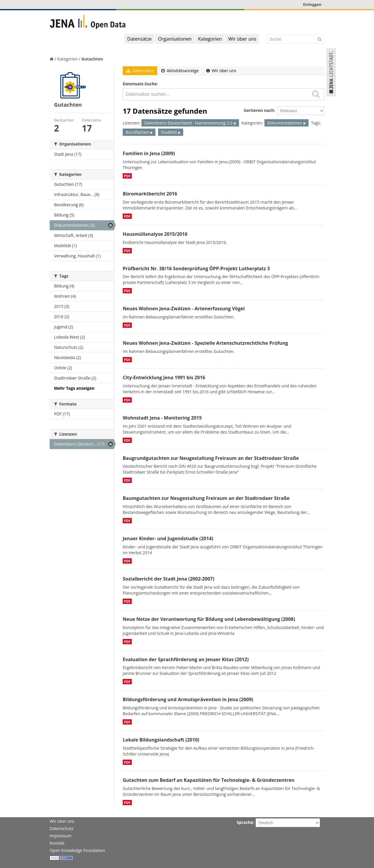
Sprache (245, 822)
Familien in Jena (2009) (149, 153)
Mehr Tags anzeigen (74, 388)
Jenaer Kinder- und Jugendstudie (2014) (168, 538)
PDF (127, 176)
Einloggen (312, 4)
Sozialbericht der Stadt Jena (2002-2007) (168, 579)
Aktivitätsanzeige (180, 71)
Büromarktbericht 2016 (150, 194)
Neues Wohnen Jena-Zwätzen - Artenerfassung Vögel (184, 309)
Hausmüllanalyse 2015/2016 (155, 234)
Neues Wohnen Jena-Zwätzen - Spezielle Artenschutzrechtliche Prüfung (205, 343)
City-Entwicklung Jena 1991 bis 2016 (164, 377)
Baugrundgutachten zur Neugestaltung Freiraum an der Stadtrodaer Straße (211, 458)
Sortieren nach (259, 110)
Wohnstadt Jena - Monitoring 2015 (162, 418)
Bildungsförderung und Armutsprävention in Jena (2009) (188, 699)
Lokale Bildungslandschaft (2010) (161, 740)
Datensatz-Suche (140, 84)
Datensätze (139, 39)
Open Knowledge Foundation (77, 850)
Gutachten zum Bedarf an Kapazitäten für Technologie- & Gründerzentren (208, 780)
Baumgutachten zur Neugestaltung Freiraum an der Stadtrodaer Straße (206, 498)
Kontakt (57, 843)
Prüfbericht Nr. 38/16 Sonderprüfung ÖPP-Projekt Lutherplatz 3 (196, 268)
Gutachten (92, 59)
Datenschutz (62, 828)
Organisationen (175, 39)
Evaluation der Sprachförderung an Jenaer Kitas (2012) (186, 659)
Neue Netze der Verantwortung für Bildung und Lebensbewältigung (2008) (209, 619)
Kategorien (210, 39)
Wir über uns (242, 39)
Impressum (60, 836)
